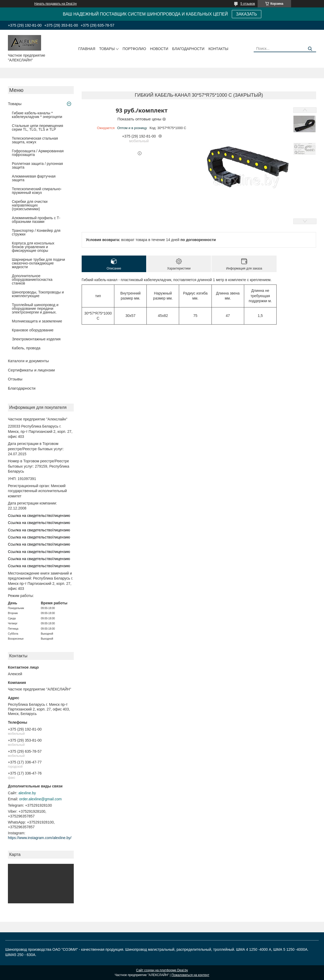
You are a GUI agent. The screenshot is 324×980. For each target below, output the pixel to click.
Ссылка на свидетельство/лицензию (39, 516)
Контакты (218, 49)
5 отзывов (248, 4)
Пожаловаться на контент (190, 975)
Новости (159, 49)
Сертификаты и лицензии (31, 370)
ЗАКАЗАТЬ (247, 14)
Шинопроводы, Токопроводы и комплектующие (38, 294)
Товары (107, 49)
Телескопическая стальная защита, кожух (35, 140)
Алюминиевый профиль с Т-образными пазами (36, 220)
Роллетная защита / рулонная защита (37, 165)
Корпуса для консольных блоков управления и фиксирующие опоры (33, 247)
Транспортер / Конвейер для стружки (36, 232)
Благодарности (188, 49)
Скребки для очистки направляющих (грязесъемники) (30, 205)
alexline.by (27, 793)
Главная (87, 49)
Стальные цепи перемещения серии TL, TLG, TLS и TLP (38, 128)
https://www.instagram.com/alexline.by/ (40, 838)
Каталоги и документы (28, 361)
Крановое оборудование (33, 330)
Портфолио (134, 49)
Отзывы (15, 379)
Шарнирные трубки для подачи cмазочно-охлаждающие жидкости (38, 263)
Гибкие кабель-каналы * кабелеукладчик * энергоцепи (37, 115)
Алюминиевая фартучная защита (34, 178)
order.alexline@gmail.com (40, 799)
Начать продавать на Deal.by (55, 4)
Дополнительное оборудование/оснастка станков (32, 280)
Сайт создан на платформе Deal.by (162, 970)
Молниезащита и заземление (37, 321)
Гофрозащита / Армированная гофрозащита (38, 153)
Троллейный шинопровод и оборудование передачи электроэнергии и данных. (35, 308)
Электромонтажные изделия (36, 339)
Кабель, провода (26, 348)
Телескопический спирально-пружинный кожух (37, 191)
